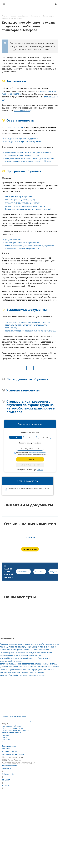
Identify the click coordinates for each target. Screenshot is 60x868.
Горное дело (33, 658)
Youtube (6, 785)
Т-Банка (40, 470)
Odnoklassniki (8, 774)
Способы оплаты (8, 742)
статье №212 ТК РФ (22, 111)
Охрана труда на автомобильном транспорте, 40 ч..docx (29, 489)
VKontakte (6, 768)
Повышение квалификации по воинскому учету (21, 644)
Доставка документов (10, 746)
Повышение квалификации (13, 728)
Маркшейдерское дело (17, 658)
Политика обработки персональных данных (19, 721)
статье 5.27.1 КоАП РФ (13, 127)
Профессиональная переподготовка (16, 730)
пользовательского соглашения (37, 453)
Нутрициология (39, 669)
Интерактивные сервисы (12, 732)
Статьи (5, 737)
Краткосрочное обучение (12, 726)
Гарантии (6, 744)
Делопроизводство (22, 664)
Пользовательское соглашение (14, 716)
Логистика (9, 664)
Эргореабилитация (17, 675)
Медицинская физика (35, 675)
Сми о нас (6, 740)
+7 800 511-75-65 (9, 751)
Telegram (6, 780)
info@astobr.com (9, 766)
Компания (7, 735)
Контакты (6, 749)
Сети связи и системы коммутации (33, 667)
